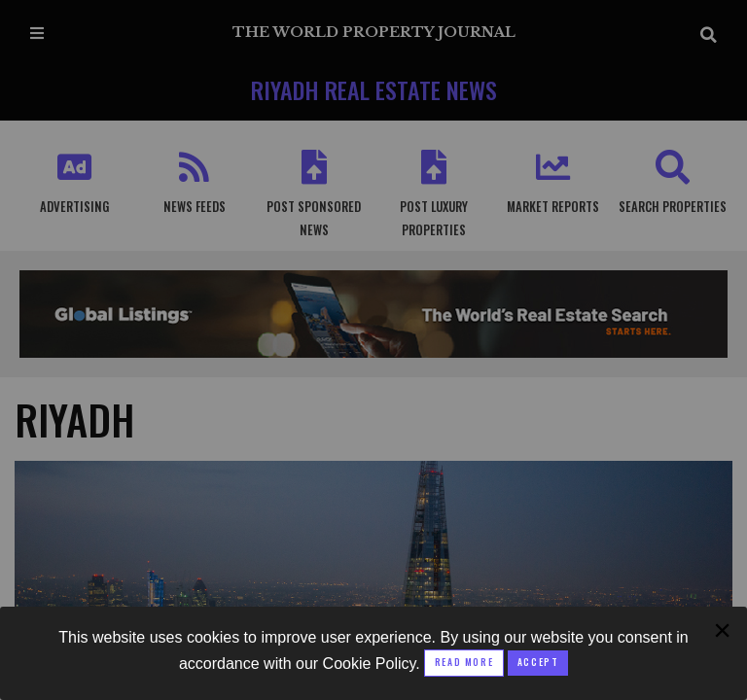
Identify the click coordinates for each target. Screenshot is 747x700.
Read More (464, 662)
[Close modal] (538, 663)
